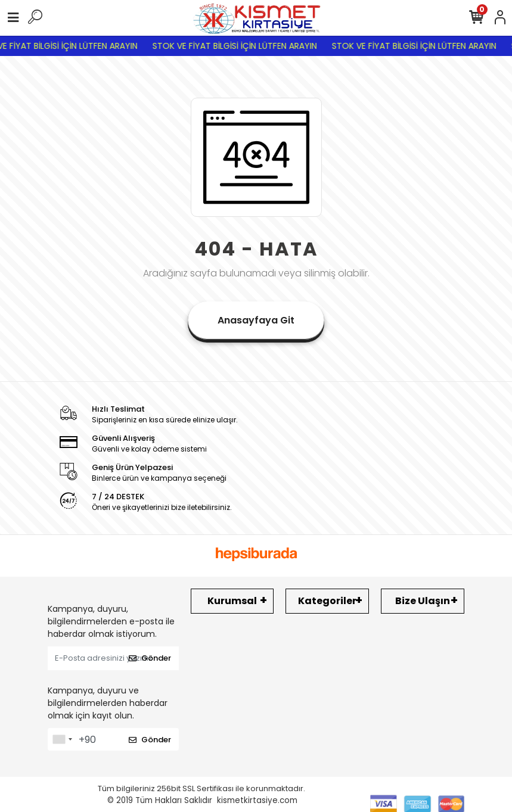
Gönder (150, 658)
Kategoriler (327, 601)
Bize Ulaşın (423, 601)
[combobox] (62, 739)
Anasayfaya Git (256, 320)
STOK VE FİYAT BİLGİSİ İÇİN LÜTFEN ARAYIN (243, 46)
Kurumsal (232, 601)
